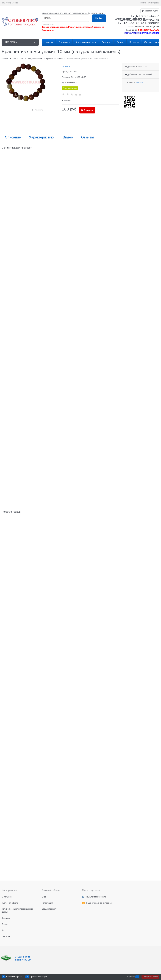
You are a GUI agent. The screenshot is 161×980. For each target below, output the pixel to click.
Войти (143, 3)
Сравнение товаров (39, 977)
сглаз (52, 24)
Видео (68, 137)
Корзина (131, 977)
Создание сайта (23, 957)
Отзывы (87, 137)
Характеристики (42, 137)
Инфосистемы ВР (22, 960)
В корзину (89, 110)
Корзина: (151, 11)
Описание (13, 137)
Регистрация (154, 3)
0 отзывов (66, 66)
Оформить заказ (150, 977)
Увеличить (39, 110)
